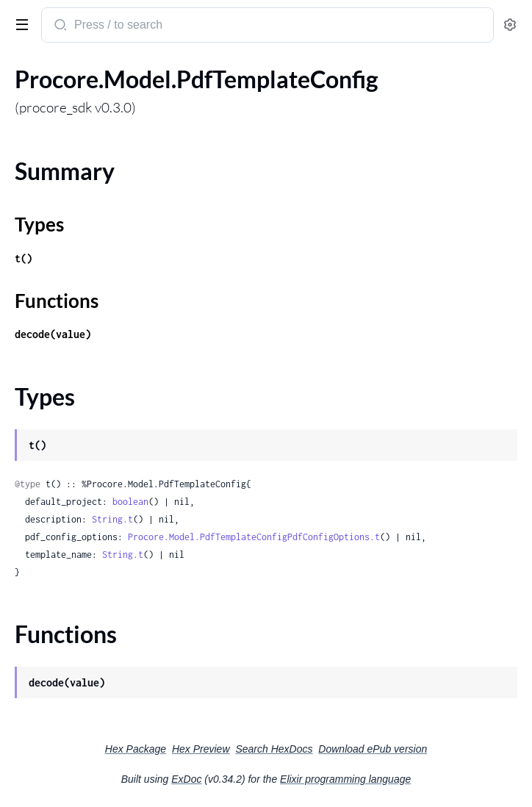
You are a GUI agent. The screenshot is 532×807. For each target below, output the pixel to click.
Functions (57, 301)
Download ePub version (373, 749)
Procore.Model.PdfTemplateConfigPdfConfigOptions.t (254, 537)
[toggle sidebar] (19, 24)
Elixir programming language (345, 779)
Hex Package (136, 749)
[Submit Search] (59, 26)
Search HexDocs (274, 749)
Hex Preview (201, 749)
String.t (112, 519)
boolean (130, 502)
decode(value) (53, 334)
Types (39, 224)
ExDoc (186, 779)
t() (24, 258)
